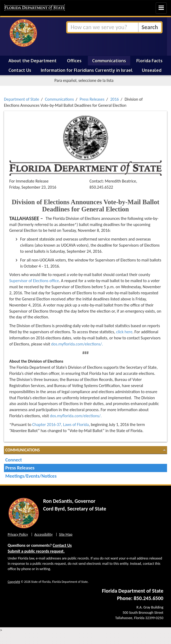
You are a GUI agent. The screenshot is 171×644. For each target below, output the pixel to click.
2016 (114, 99)
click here (124, 332)
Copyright (14, 582)
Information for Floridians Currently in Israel (87, 70)
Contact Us (20, 70)
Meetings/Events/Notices (31, 476)
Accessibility (44, 534)
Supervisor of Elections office (34, 281)
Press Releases (92, 99)
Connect (14, 460)
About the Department (33, 61)
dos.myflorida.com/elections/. (77, 344)
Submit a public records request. (36, 551)
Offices (74, 61)
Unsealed (152, 70)
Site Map (66, 534)
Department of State (22, 99)
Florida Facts (149, 61)
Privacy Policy (18, 534)
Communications (109, 61)
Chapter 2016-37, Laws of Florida (61, 425)
